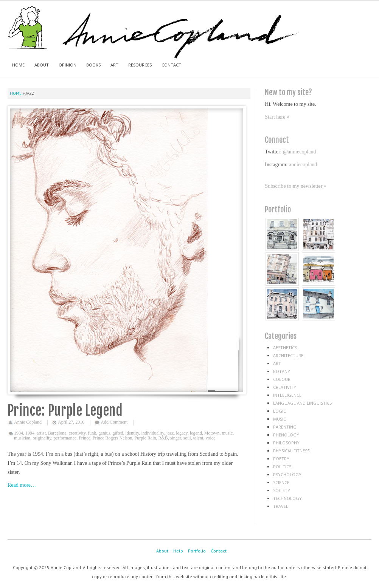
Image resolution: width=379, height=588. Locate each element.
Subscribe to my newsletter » (296, 186)
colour (282, 379)
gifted (118, 433)
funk (92, 433)
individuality (153, 433)
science (281, 482)
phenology (286, 435)
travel (281, 506)
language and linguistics (302, 403)
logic (280, 411)
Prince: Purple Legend (65, 411)
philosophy (286, 443)
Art (114, 65)
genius (104, 433)
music (228, 433)
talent (198, 438)
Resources (140, 65)
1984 (19, 433)
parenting (285, 427)
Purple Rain (145, 438)
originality (42, 438)
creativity (77, 433)
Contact (171, 65)
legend (196, 433)
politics (282, 467)
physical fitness (291, 451)
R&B (163, 438)
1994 (30, 433)
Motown (212, 433)
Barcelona (57, 433)
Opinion (68, 65)
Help (178, 551)
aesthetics (285, 347)
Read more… (22, 485)
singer (176, 438)
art (277, 363)
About (42, 65)
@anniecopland (300, 152)
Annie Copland (28, 422)
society (282, 490)
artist (41, 433)
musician (22, 438)
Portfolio (197, 551)
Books (93, 65)
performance (65, 438)
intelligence (287, 395)
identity (132, 433)
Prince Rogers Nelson (113, 438)
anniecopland (303, 165)
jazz (170, 433)
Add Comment (114, 422)
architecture (288, 355)
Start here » (277, 117)
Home (18, 65)
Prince (85, 438)
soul (187, 438)
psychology (287, 474)
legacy (182, 433)
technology (287, 498)
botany (282, 371)
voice (210, 438)
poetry (281, 459)
